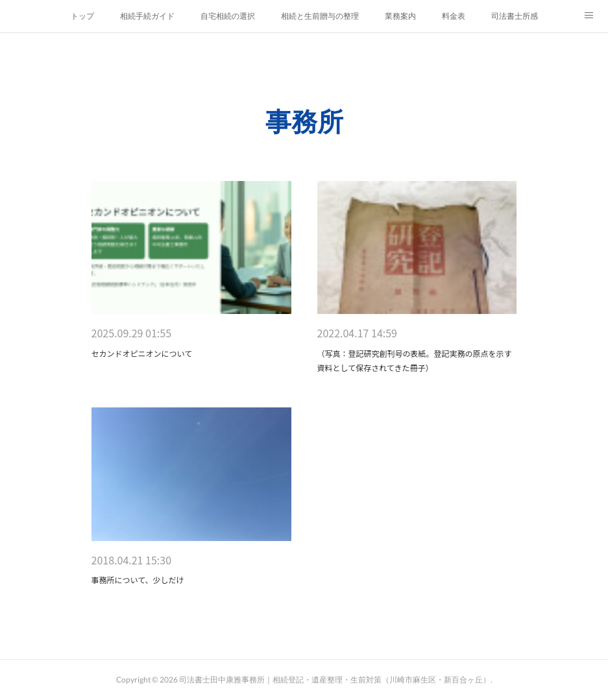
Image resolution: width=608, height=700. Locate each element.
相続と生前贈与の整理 (320, 16)
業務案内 (400, 16)
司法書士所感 (515, 16)
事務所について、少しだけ (138, 580)
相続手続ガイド (147, 16)
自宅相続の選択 (228, 16)
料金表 (454, 16)
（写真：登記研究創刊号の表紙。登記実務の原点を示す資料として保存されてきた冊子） (415, 360)
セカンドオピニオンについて (142, 353)
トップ (82, 16)
